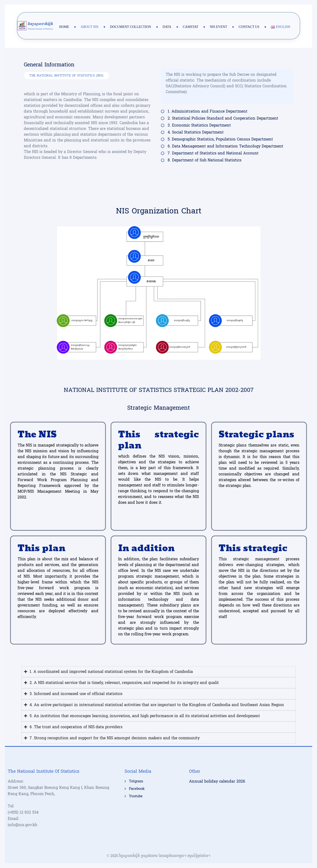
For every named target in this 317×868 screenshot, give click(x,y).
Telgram (136, 781)
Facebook (137, 789)
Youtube (136, 796)
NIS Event (218, 27)
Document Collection (130, 27)
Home (64, 27)
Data (167, 27)
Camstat (190, 27)
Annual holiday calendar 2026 (217, 781)
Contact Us (249, 27)
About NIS (89, 27)
